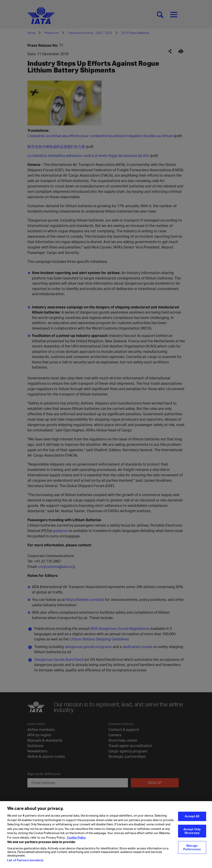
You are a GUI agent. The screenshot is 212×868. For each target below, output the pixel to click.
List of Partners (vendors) (25, 863)
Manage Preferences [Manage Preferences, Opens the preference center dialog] (192, 850)
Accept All (192, 819)
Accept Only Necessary (192, 834)
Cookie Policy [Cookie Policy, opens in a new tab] (76, 840)
